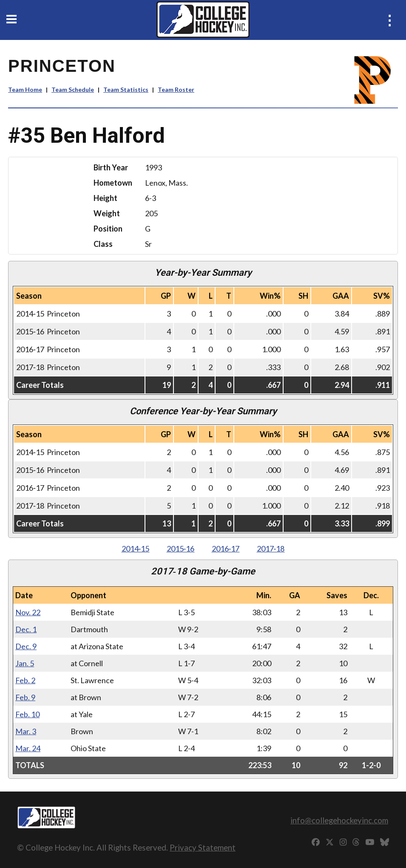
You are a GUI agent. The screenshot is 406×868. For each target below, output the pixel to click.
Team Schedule (73, 89)
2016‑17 (226, 549)
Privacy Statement (203, 847)
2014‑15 (136, 549)
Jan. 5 (25, 663)
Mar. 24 (28, 748)
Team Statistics (126, 89)
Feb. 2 (25, 680)
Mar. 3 (26, 731)
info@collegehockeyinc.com (339, 820)
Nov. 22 (28, 612)
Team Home (25, 89)
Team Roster (176, 89)
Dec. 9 (26, 646)
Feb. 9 (25, 697)
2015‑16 (181, 549)
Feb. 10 (27, 714)
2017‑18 (271, 549)
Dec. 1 (26, 629)
